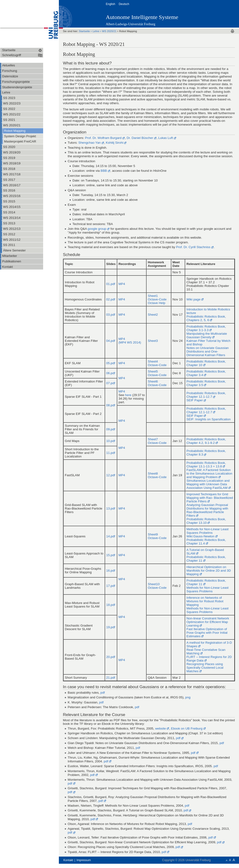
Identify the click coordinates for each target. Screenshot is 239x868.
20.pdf (111, 657)
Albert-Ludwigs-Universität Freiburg (131, 24)
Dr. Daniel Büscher (140, 138)
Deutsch (124, 4)
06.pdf (111, 373)
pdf (103, 693)
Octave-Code (157, 299)
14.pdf (111, 536)
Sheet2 (153, 315)
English (111, 4)
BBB (104, 171)
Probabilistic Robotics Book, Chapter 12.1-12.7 (206, 395)
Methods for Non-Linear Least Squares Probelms (207, 531)
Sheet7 (153, 439)
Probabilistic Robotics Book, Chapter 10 (206, 363)
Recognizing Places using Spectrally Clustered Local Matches (205, 668)
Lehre (96, 31)
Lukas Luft (166, 138)
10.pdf (111, 441)
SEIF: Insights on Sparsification (208, 419)
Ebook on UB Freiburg (187, 728)
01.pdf (111, 284)
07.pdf (111, 383)
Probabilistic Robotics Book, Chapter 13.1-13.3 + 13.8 (206, 465)
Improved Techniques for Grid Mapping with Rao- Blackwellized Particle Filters (210, 498)
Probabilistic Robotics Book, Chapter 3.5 (206, 383)
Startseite (85, 31)
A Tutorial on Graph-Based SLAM (205, 552)
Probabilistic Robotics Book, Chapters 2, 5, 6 (206, 318)
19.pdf (111, 627)
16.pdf (111, 571)
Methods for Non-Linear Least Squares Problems (207, 589)
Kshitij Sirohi (114, 143)
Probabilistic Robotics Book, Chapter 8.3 (206, 453)
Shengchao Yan (90, 143)
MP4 (122, 284)
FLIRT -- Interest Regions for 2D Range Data (209, 659)
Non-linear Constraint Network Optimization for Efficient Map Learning (208, 622)
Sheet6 (153, 381)
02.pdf (111, 299)
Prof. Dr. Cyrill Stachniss (193, 247)
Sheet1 (153, 296)
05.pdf (111, 363)
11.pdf (111, 453)
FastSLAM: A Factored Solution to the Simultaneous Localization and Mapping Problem (209, 473)
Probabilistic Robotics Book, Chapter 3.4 (206, 373)
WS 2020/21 (110, 31)
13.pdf (111, 508)
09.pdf (111, 429)
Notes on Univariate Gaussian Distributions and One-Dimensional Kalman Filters (207, 351)
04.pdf (111, 341)
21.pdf (111, 678)
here (128, 395)
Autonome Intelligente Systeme (142, 17)
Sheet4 (153, 361)
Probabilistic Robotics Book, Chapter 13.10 (206, 521)
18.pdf (111, 605)
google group (97, 229)
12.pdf (111, 475)
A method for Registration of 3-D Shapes (209, 644)
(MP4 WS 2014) (130, 342)
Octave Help (156, 303)
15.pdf (111, 555)
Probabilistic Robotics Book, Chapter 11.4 (206, 542)
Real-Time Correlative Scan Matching (206, 652)
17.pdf (111, 586)
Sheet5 (153, 371)
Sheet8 (153, 473)
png (188, 697)
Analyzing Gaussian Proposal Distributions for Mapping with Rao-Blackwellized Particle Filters (207, 510)
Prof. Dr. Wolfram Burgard (103, 138)
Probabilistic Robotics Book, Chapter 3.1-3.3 (206, 328)
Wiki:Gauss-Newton (200, 536)
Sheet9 (153, 534)
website (160, 728)
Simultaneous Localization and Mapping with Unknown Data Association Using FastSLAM (208, 484)
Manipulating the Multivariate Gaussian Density (207, 335)
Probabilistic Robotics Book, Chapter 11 (206, 559)
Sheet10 (154, 584)
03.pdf (111, 315)
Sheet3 (153, 341)
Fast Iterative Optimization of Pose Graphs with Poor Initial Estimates (207, 633)
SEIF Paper (195, 400)
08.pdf (111, 405)
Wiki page (193, 299)
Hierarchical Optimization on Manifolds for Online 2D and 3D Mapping (208, 571)
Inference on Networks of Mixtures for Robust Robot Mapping (205, 601)
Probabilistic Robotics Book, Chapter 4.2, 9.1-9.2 (206, 441)
